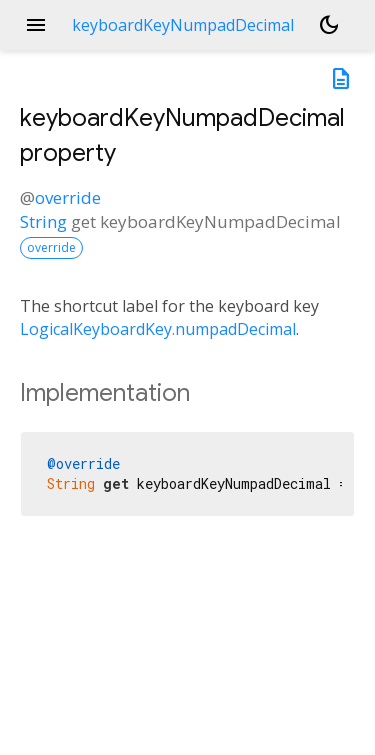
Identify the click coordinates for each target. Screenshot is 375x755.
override (68, 197)
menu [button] (36, 25)
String (43, 221)
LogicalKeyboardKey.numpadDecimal (158, 329)
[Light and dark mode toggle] (329, 25)
